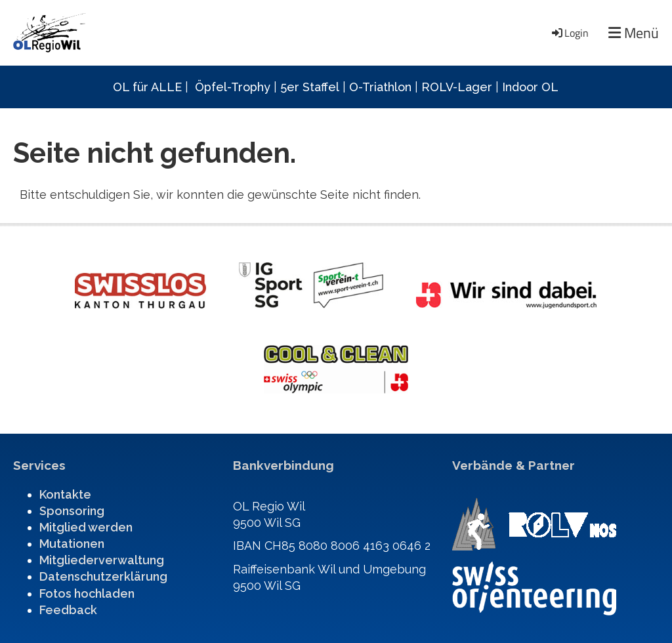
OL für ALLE (147, 87)
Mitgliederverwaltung (102, 560)
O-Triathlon (380, 87)
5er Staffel (310, 87)
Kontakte (65, 494)
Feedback (68, 610)
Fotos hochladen (87, 593)
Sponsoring (72, 511)
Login (569, 33)
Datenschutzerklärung (103, 576)
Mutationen (72, 544)
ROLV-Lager (457, 87)
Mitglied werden (86, 527)
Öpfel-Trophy (233, 87)
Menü (634, 33)
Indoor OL (530, 87)
